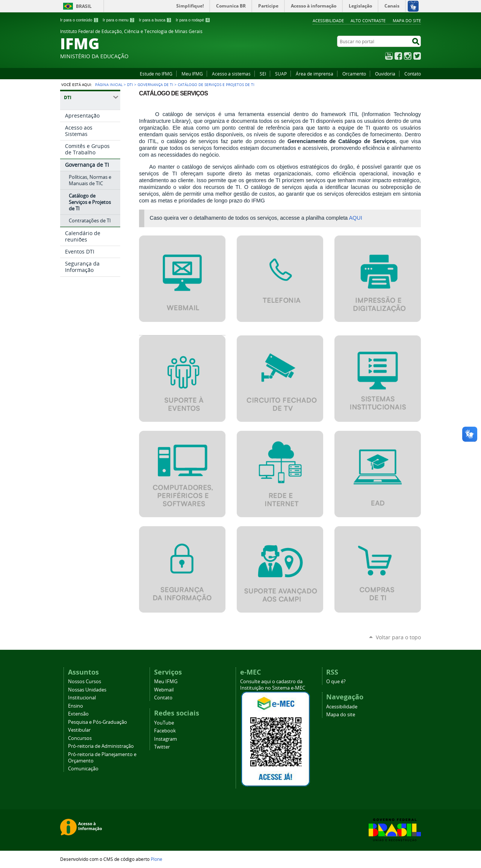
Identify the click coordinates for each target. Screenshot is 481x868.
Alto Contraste (368, 20)
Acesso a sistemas (231, 74)
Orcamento (354, 74)
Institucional (82, 698)
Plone (157, 859)
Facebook (398, 56)
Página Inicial (109, 85)
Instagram (408, 56)
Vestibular (79, 730)
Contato (413, 74)
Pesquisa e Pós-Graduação (98, 722)
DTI (130, 85)
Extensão (78, 714)
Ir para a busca (155, 20)
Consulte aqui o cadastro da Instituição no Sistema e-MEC (273, 685)
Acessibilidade (328, 20)
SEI (263, 74)
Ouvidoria (385, 74)
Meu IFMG (192, 74)
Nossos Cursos (85, 682)
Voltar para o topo (398, 637)
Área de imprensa (315, 74)
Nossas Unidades (87, 690)
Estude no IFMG (156, 74)
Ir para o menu (119, 20)
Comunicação (83, 769)
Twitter (417, 56)
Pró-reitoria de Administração (101, 746)
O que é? (336, 682)
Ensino (76, 706)
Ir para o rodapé (193, 20)
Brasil (84, 6)
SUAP (281, 74)
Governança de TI (155, 85)
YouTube (389, 56)
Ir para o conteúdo (79, 20)
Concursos (80, 738)
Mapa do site (407, 20)
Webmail (164, 690)
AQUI (356, 218)
